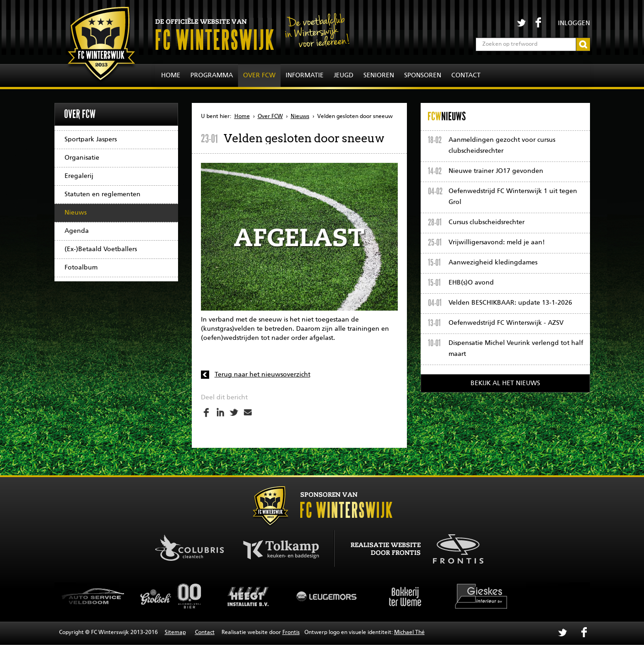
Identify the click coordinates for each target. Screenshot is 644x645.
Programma (212, 75)
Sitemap (175, 633)
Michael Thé (409, 633)
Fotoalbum (81, 268)
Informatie (305, 75)
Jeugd (344, 75)
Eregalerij (79, 176)
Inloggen (574, 23)
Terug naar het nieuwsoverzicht (262, 375)
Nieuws (76, 213)
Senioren (379, 75)
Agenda (77, 231)
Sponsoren (423, 75)
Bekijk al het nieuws (505, 383)
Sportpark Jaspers (91, 140)
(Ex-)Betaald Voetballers (101, 249)
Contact (466, 75)
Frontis (291, 633)
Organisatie (82, 158)
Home (171, 75)
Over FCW (259, 75)
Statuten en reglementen (103, 194)
